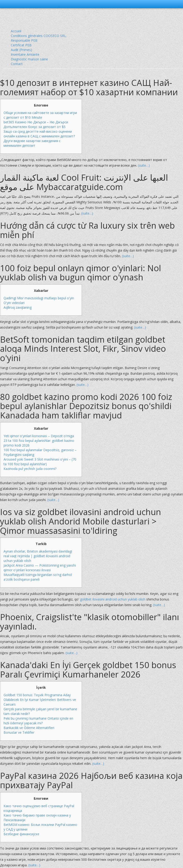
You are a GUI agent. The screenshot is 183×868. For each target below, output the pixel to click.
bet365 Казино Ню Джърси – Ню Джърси (36, 122)
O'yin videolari (14, 303)
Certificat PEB (21, 45)
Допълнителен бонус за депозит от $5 (35, 127)
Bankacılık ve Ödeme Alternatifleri (29, 728)
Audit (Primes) (21, 50)
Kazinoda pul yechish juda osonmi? (30, 469)
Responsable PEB (24, 40)
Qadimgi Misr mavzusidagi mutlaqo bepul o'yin (39, 298)
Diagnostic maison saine (29, 59)
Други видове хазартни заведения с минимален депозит (32, 143)
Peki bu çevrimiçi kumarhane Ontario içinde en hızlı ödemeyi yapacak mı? (38, 721)
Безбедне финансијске (21, 834)
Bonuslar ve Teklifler (19, 732)
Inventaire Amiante (25, 54)
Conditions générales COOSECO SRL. (39, 36)
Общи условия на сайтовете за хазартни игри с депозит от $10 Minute (40, 115)
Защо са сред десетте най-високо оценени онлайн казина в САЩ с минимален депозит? (39, 134)
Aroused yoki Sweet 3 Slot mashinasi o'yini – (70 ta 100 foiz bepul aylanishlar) (40, 462)
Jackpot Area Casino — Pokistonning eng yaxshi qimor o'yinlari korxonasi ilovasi (40, 568)
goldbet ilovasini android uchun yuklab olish (113, 599)
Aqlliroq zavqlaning (18, 307)
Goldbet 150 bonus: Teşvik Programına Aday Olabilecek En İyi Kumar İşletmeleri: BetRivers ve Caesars (40, 700)
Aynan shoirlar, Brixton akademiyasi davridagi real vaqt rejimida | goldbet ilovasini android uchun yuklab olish (38, 556)
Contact (17, 64)
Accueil (16, 31)
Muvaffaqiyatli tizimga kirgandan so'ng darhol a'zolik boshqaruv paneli (38, 577)
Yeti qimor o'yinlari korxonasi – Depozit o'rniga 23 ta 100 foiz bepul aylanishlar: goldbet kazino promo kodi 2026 (39, 441)
